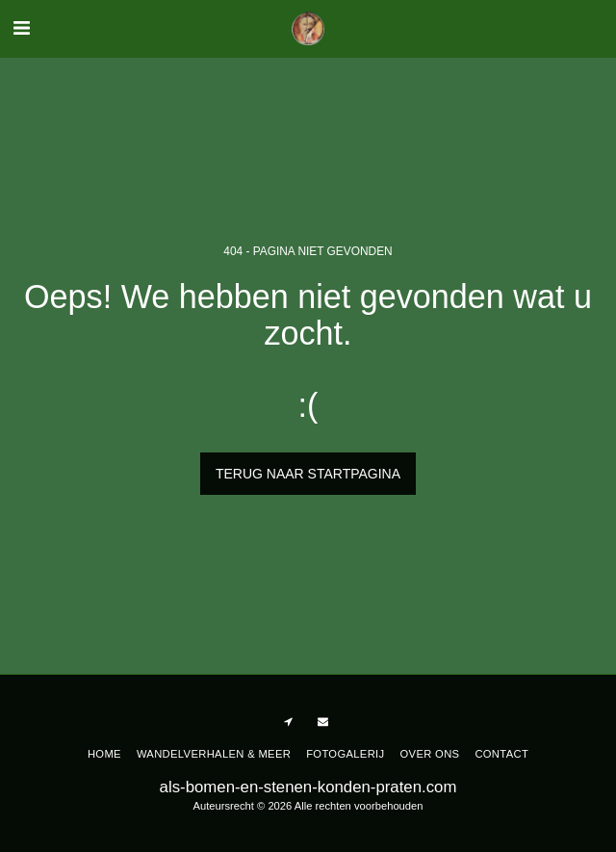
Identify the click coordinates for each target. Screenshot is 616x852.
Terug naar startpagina (308, 474)
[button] (21, 28)
